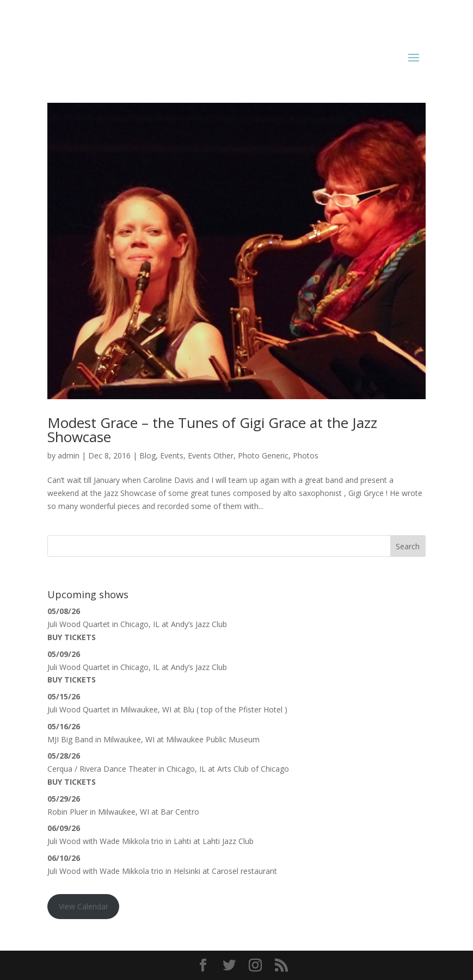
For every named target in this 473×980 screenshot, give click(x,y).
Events (172, 455)
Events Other (211, 455)
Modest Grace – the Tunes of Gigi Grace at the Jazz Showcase (212, 430)
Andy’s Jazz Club (199, 624)
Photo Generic (263, 455)
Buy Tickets (72, 637)
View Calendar (84, 906)
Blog (148, 455)
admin (69, 455)
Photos (306, 455)
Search (408, 546)
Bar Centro (180, 812)
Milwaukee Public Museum (213, 739)
